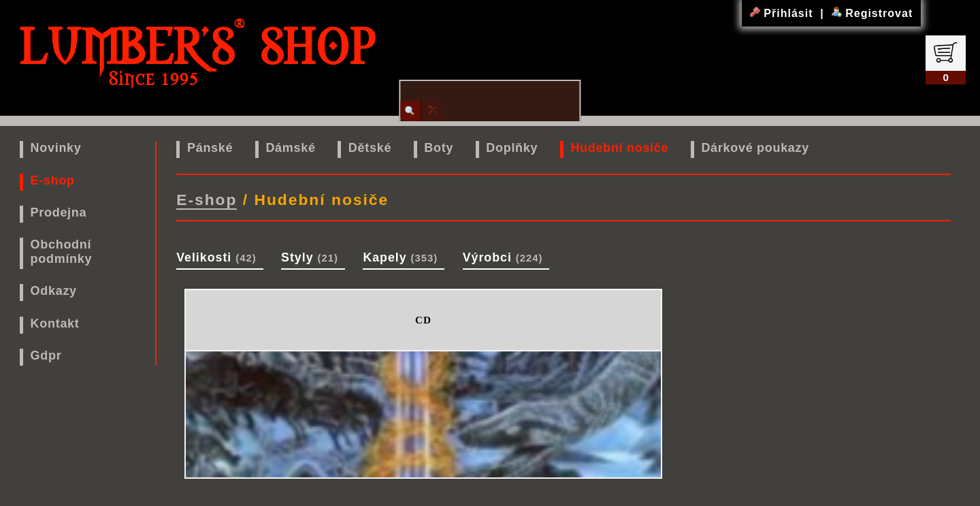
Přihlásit (783, 13)
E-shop (53, 180)
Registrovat (872, 13)
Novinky (56, 148)
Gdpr (46, 355)
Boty (439, 148)
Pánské (210, 148)
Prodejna (59, 212)
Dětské (370, 148)
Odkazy (54, 291)
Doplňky (512, 148)
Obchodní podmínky (62, 252)
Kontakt (55, 323)
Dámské (290, 148)
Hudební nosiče (619, 148)
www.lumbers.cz (493, 493)
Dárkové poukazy (755, 148)
